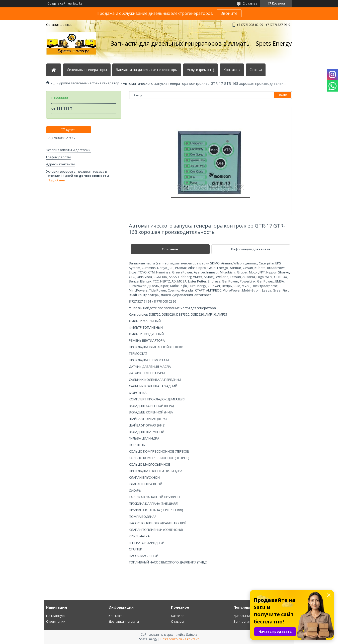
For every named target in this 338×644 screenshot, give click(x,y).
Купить (71, 130)
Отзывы (178, 621)
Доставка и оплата (124, 621)
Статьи (256, 70)
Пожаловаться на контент (180, 639)
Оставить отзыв (59, 25)
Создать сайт (57, 4)
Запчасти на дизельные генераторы (147, 70)
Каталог (177, 616)
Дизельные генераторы (87, 70)
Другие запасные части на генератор (89, 83)
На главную (55, 616)
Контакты (232, 70)
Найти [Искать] (282, 95)
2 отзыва (250, 3)
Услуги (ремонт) (200, 70)
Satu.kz (192, 634)
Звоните (229, 13)
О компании (56, 621)
